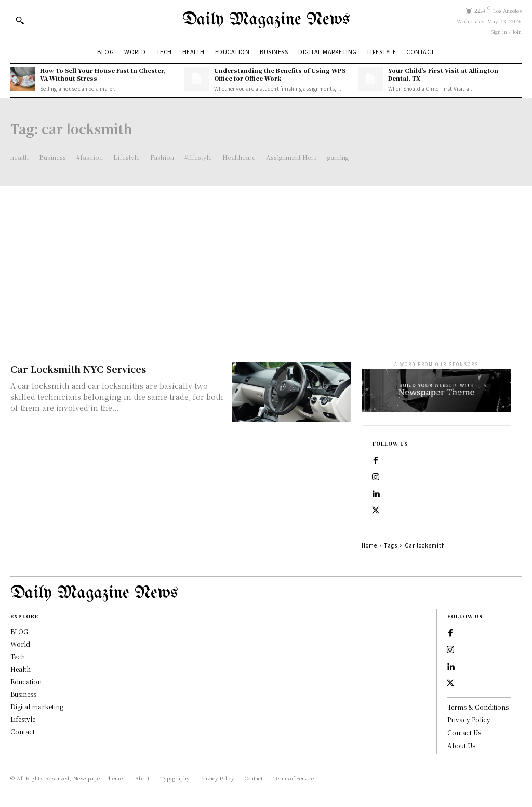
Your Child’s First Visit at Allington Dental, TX (443, 74)
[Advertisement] (266, 264)
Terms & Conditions (478, 707)
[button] (20, 20)
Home (369, 545)
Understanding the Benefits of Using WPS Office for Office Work (280, 74)
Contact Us (464, 732)
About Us (461, 745)
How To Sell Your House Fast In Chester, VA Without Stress (103, 74)
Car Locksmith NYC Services (78, 369)
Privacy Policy (469, 719)
